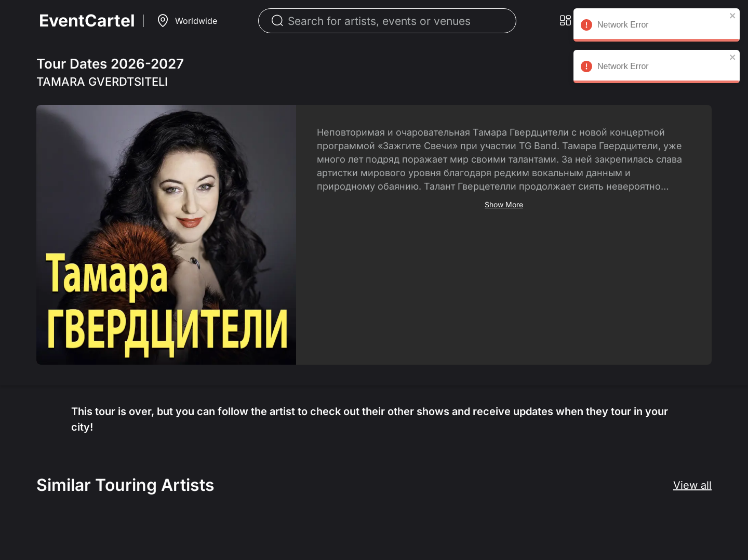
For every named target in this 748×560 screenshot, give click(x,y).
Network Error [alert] (656, 26)
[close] (732, 16)
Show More (504, 204)
